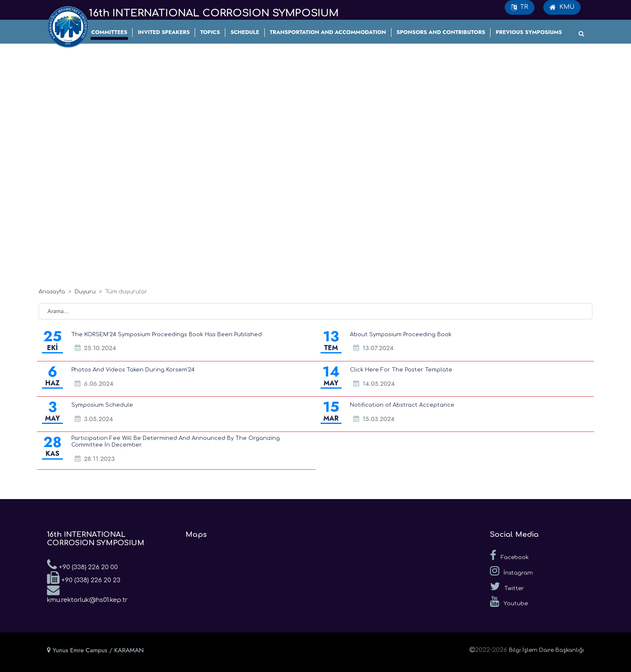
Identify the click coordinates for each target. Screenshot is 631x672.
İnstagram (511, 571)
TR (520, 7)
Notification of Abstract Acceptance (402, 405)
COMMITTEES (110, 32)
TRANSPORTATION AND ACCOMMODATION (328, 32)
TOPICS (210, 32)
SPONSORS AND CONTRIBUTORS (441, 32)
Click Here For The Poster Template (401, 370)
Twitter (507, 586)
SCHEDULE (245, 32)
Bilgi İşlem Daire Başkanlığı (546, 650)
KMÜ (562, 7)
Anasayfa (52, 292)
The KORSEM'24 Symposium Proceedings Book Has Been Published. (167, 335)
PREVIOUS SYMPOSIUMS (529, 32)
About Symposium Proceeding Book (401, 335)
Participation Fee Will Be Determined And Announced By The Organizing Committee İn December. (176, 442)
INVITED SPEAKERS (164, 32)
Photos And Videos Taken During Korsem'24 (133, 370)
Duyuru (85, 292)
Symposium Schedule (102, 405)
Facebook (509, 555)
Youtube (509, 601)
